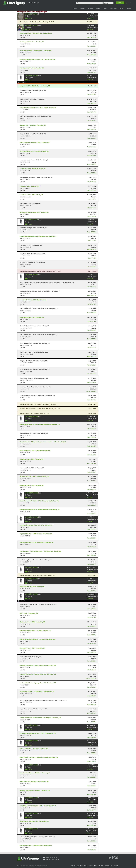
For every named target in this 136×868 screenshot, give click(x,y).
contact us (53, 857)
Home (75, 9)
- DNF (40, 271)
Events (91, 9)
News (98, 9)
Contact (129, 9)
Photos (28, 18)
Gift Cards (113, 9)
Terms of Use (108, 866)
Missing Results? (23, 12)
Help (121, 9)
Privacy (116, 866)
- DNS (37, 22)
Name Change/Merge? (39, 12)
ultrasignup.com (55, 859)
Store (105, 9)
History (90, 18)
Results (83, 9)
